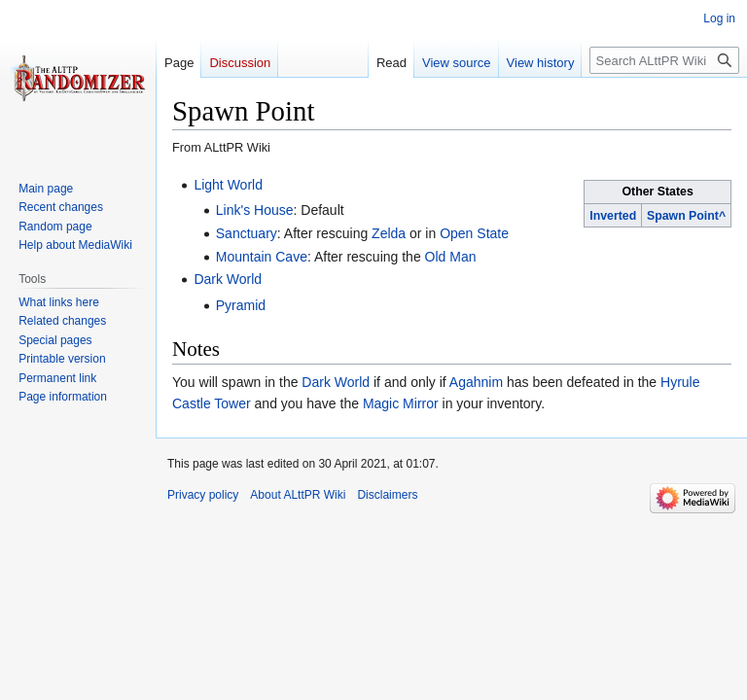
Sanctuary (247, 233)
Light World (228, 185)
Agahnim (476, 382)
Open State (474, 233)
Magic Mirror (401, 403)
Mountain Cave (262, 257)
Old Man (451, 257)
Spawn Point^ (686, 216)
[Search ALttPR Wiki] (664, 60)
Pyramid (241, 305)
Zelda (389, 233)
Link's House (255, 210)
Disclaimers (387, 495)
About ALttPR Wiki (298, 495)
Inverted (613, 216)
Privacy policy (203, 495)
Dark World (228, 279)
